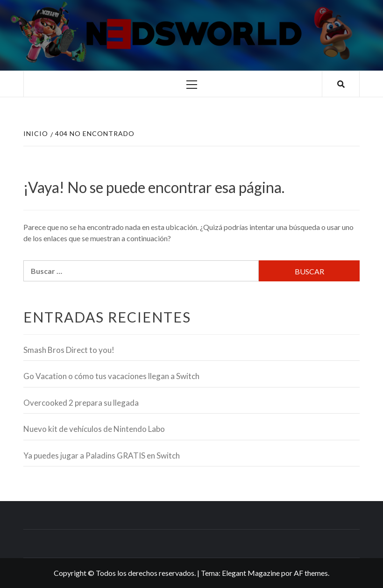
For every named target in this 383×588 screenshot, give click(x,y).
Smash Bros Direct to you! (69, 350)
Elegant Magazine (251, 573)
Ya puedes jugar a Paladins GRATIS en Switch (102, 455)
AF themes (311, 573)
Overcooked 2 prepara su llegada (81, 403)
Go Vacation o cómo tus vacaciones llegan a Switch (111, 376)
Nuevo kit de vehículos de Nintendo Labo (94, 429)
